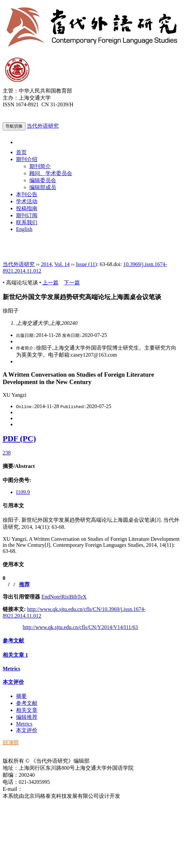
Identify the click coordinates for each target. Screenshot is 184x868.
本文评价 (13, 682)
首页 (21, 152)
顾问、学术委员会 (51, 173)
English (24, 229)
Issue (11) (86, 264)
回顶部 (11, 742)
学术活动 (27, 201)
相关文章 (15, 655)
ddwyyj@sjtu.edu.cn (45, 789)
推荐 (24, 584)
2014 (46, 264)
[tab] (92, 466)
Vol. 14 (62, 264)
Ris (65, 597)
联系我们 (27, 222)
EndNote (51, 597)
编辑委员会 (43, 180)
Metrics (11, 669)
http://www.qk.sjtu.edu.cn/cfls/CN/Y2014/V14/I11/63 (80, 627)
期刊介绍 (27, 159)
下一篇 (72, 283)
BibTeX (78, 597)
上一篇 (50, 283)
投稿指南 (27, 208)
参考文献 (13, 641)
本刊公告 (27, 194)
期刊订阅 (27, 215)
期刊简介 (40, 166)
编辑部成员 (43, 187)
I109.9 (23, 492)
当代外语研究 (43, 126)
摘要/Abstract (19, 466)
